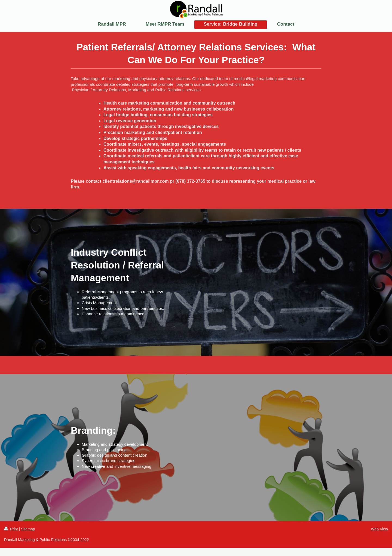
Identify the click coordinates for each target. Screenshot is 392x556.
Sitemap (28, 529)
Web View (379, 529)
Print (12, 529)
